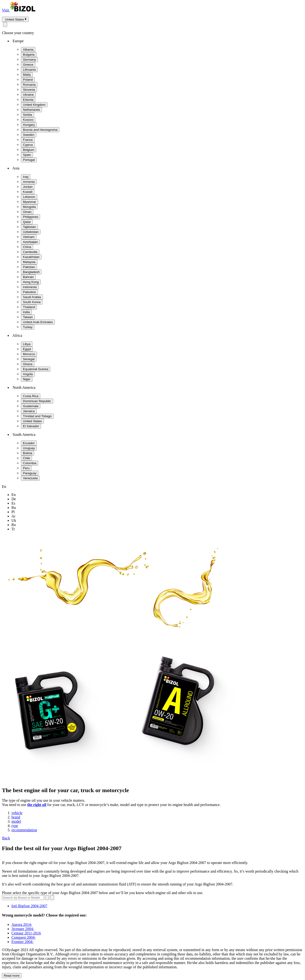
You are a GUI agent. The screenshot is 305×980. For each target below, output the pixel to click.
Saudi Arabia (32, 297)
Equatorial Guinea (36, 369)
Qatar (27, 222)
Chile (26, 458)
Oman (27, 212)
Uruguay (29, 448)
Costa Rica (31, 396)
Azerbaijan (30, 242)
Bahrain (28, 277)
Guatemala (31, 406)
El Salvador (31, 426)
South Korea (32, 302)
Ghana (28, 364)
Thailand (29, 307)
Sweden (29, 135)
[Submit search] (52, 898)
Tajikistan (29, 227)
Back (6, 838)
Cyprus (28, 145)
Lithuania (29, 70)
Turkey (28, 327)
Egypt (27, 349)
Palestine (29, 292)
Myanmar (30, 202)
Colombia (30, 463)
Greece (28, 65)
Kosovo (28, 120)
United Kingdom (34, 105)
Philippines (30, 217)
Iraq (26, 177)
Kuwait (28, 192)
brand (16, 817)
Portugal (29, 160)
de (14, 499)
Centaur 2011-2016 (26, 933)
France (28, 140)
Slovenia (29, 90)
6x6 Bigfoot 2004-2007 (29, 906)
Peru (26, 468)
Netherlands (31, 110)
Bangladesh (31, 272)
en (14, 495)
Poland (28, 80)
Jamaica (29, 411)
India (26, 312)
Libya (27, 344)
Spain (27, 155)
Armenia (29, 182)
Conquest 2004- (24, 937)
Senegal (29, 359)
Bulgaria (29, 55)
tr (13, 529)
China (27, 247)
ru (14, 508)
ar (13, 516)
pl (13, 512)
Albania (28, 50)
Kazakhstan (31, 257)
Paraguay (30, 473)
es (13, 503)
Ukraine (28, 95)
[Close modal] (5, 24)
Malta (27, 75)
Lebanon (29, 197)
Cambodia (30, 252)
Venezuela (30, 478)
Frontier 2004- (23, 942)
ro (14, 525)
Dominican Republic (37, 401)
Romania (29, 85)
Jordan (28, 187)
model (16, 821)
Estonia (28, 100)
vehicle (17, 813)
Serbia (28, 115)
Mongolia (29, 207)
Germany (29, 60)
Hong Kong (31, 282)
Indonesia (30, 287)
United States (32, 421)
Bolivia (28, 453)
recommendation (24, 830)
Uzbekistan (31, 232)
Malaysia (29, 262)
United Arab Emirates (38, 322)
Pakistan (29, 267)
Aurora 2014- (22, 925)
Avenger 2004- (23, 929)
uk (14, 520)
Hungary (29, 125)
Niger (27, 379)
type (15, 826)
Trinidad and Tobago (37, 416)
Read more (12, 976)
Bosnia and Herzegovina (40, 130)
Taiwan (28, 317)
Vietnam (29, 237)
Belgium (29, 150)
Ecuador (29, 443)
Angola (28, 374)
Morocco (29, 354)
